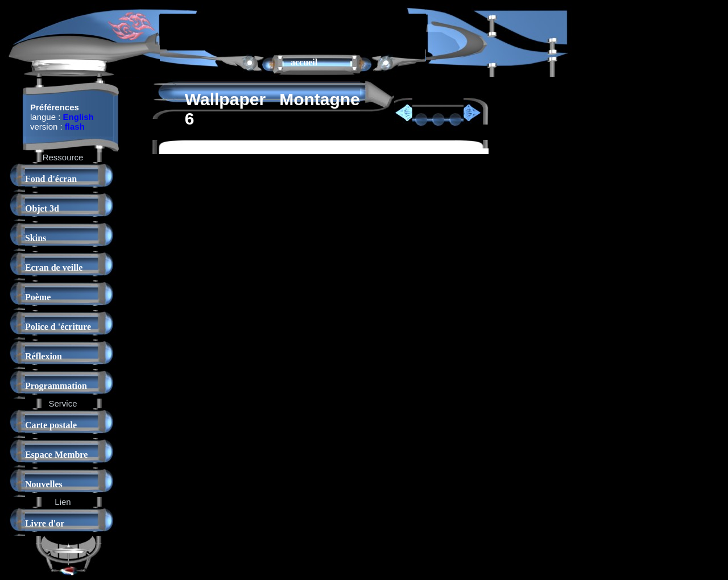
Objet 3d (42, 208)
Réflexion (44, 356)
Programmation (56, 386)
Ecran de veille (54, 268)
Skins (36, 238)
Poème (38, 297)
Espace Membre (56, 455)
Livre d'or (45, 523)
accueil (304, 62)
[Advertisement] (293, 31)
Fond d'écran (51, 179)
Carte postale (51, 425)
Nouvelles (44, 484)
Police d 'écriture (58, 327)
